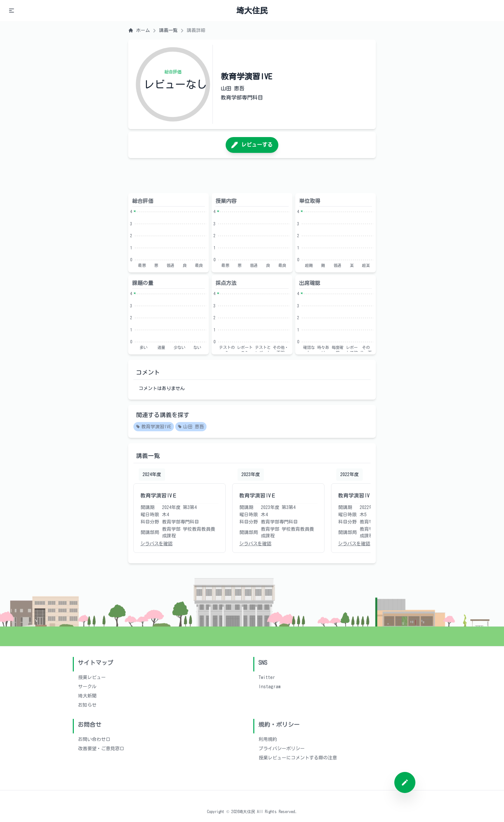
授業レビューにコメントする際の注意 (298, 758)
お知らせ (87, 705)
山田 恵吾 (191, 427)
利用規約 (268, 739)
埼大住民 (252, 11)
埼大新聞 (87, 696)
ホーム (139, 30)
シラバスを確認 (156, 544)
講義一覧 (168, 30)
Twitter (267, 677)
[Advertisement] (252, 176)
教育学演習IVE (154, 427)
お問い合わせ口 (94, 739)
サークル (87, 687)
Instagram (270, 687)
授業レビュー (92, 677)
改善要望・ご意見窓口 (101, 749)
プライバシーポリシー (282, 749)
